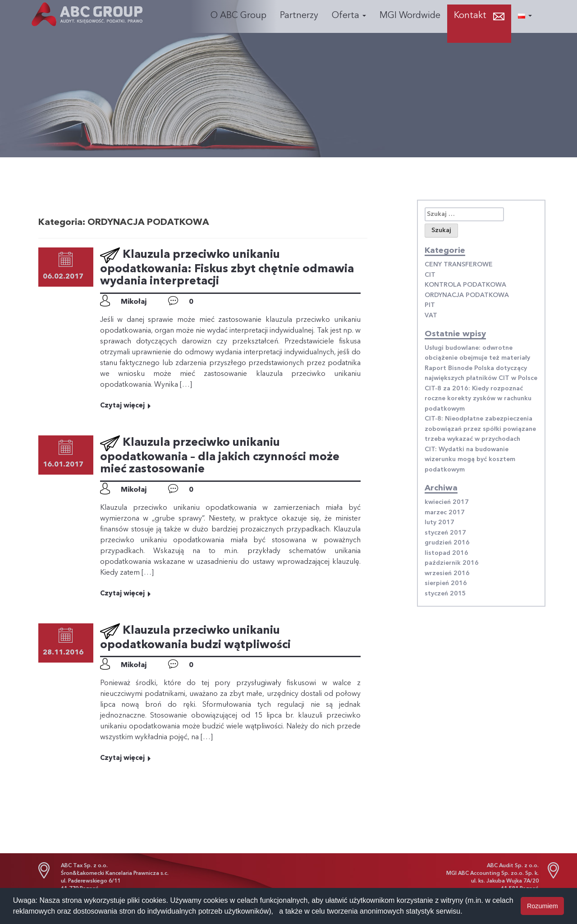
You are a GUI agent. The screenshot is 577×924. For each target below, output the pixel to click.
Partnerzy (299, 16)
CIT (430, 275)
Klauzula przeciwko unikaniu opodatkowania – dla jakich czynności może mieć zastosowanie (220, 456)
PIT (430, 305)
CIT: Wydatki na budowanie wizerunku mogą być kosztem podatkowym (470, 460)
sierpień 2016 (446, 583)
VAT (431, 316)
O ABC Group (238, 16)
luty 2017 (440, 522)
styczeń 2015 (445, 594)
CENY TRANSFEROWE (459, 265)
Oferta (349, 16)
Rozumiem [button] (543, 906)
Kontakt (470, 16)
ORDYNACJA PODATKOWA (467, 295)
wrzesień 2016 (447, 573)
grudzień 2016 (447, 543)
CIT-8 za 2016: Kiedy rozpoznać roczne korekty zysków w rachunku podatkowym (478, 399)
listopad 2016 (446, 553)
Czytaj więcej (126, 406)
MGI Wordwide (410, 16)
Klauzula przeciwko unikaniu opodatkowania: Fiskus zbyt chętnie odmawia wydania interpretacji (227, 268)
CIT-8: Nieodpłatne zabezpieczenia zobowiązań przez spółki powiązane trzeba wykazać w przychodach (480, 429)
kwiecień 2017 (447, 502)
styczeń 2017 (445, 533)
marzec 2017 (445, 512)
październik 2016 (452, 563)
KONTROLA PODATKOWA (465, 285)
